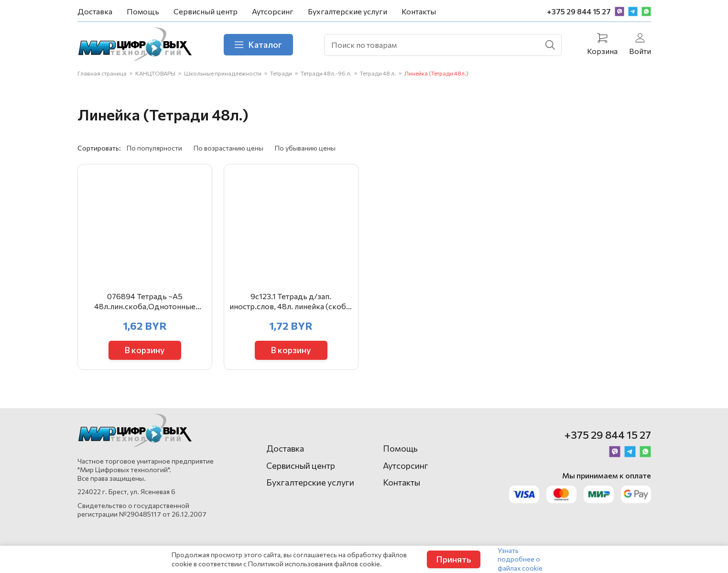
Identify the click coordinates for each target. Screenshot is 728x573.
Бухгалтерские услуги (348, 11)
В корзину (145, 350)
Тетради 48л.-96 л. (326, 73)
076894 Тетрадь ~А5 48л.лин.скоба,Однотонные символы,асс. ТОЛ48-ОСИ (145, 302)
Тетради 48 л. (378, 73)
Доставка (95, 11)
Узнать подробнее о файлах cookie (520, 559)
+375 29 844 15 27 (579, 11)
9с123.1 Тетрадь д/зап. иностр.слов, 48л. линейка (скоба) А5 (291, 302)
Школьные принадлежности (223, 73)
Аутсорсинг (273, 11)
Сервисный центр (206, 11)
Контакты (419, 11)
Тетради (281, 73)
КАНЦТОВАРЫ (155, 73)
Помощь (143, 11)
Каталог (258, 44)
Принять (454, 559)
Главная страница (102, 73)
